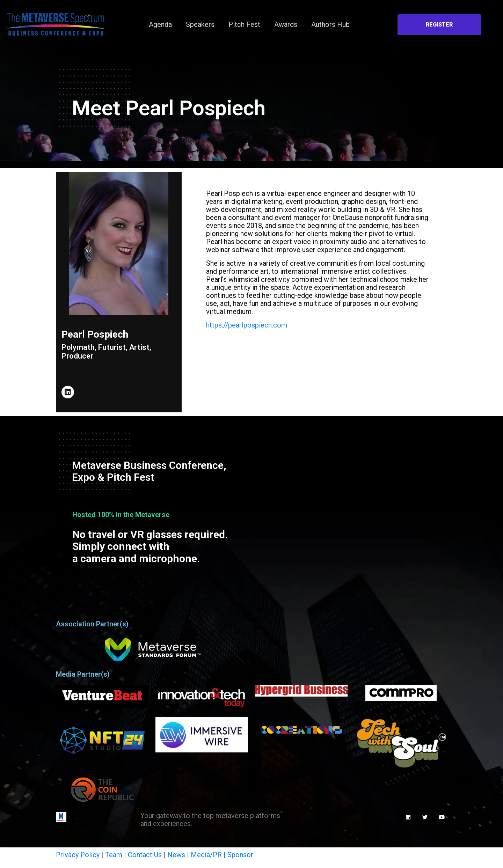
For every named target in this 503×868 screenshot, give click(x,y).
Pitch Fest (244, 24)
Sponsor (240, 855)
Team (114, 855)
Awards (286, 24)
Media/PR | (209, 855)
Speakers (200, 24)
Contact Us (145, 855)
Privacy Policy (78, 855)
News (176, 855)
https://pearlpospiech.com (247, 325)
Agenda (160, 24)
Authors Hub (330, 24)
